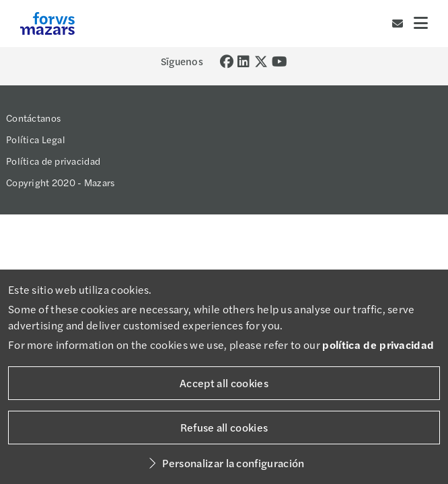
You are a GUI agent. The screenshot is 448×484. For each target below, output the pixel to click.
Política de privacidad (53, 161)
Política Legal (36, 139)
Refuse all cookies (224, 427)
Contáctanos (33, 118)
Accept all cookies (224, 383)
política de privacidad (378, 345)
